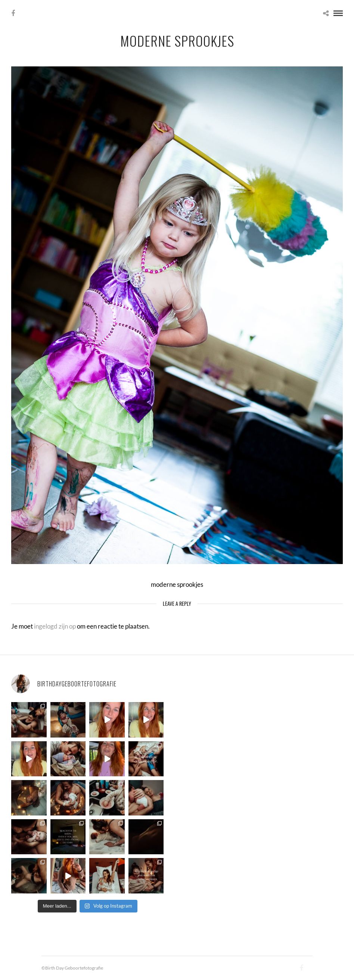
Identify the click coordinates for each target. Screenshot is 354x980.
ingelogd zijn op (55, 626)
